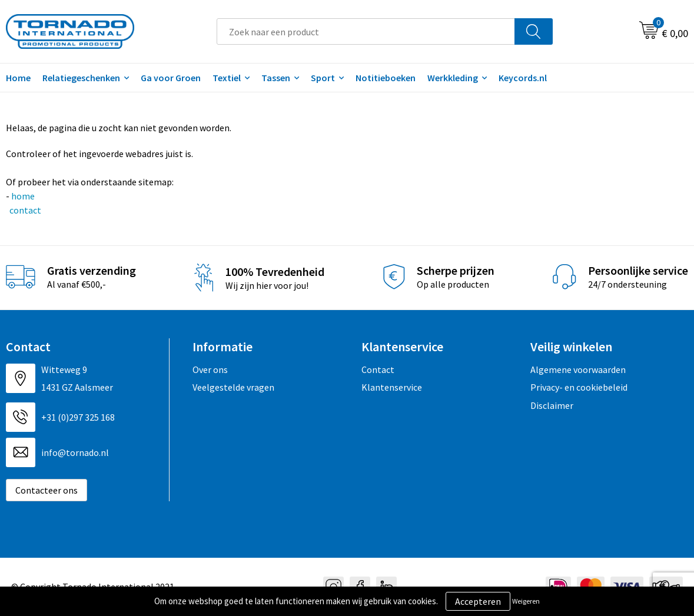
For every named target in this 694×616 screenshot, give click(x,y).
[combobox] (366, 31)
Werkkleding (453, 78)
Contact (378, 369)
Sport (323, 78)
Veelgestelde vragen (233, 387)
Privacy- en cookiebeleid (579, 387)
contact (24, 210)
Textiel (227, 78)
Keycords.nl (523, 78)
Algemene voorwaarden (578, 369)
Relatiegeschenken (81, 78)
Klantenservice (392, 387)
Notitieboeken (386, 78)
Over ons (210, 369)
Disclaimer (552, 405)
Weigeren (526, 601)
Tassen (276, 78)
